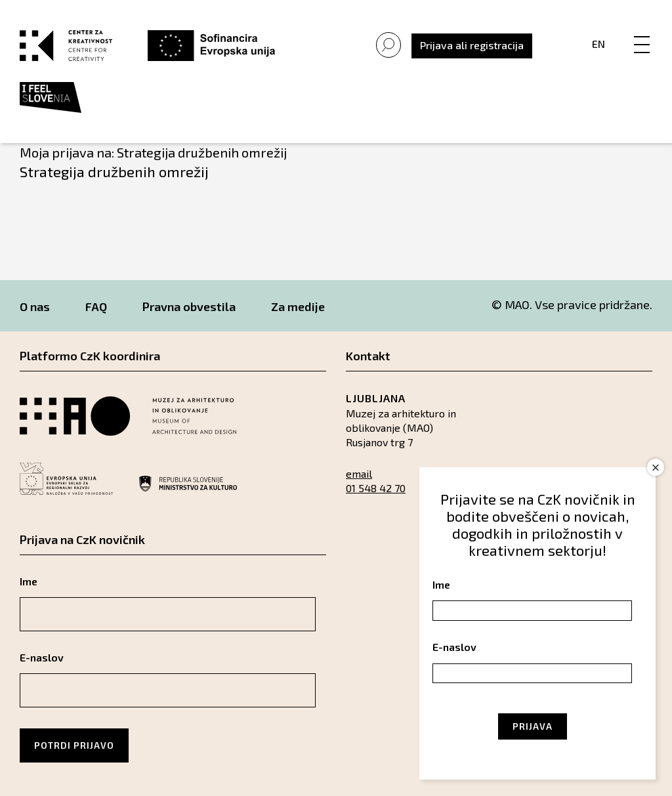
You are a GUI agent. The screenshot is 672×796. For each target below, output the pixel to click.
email (359, 473)
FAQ (96, 306)
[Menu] (642, 31)
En (598, 44)
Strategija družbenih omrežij (114, 171)
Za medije (298, 306)
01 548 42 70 (376, 488)
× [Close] (656, 468)
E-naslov (42, 657)
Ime (29, 581)
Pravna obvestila (189, 306)
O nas (35, 306)
